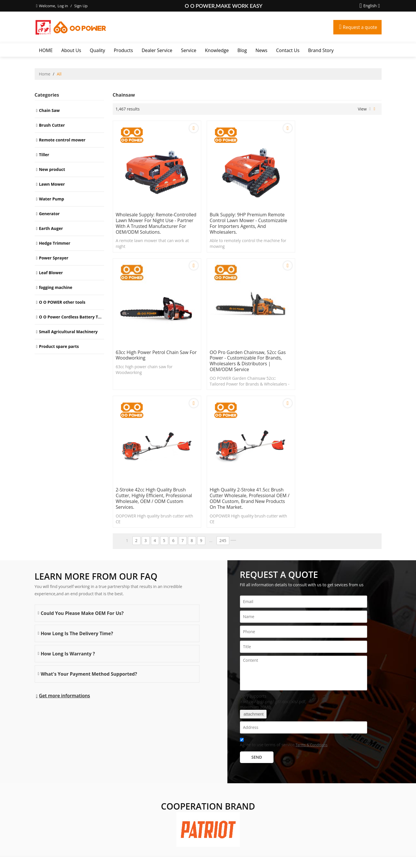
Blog (242, 50)
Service (189, 50)
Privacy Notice (219, 856)
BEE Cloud (264, 862)
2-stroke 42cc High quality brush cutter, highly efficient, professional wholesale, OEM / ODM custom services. (246, 362)
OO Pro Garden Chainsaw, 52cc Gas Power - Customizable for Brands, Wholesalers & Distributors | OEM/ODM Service (154, 362)
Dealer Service (157, 50)
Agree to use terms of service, (284, 606)
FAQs (200, 856)
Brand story (321, 50)
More (41, 802)
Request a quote (360, 27)
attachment (253, 577)
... (211, 404)
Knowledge (217, 50)
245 (223, 404)
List (370, 109)
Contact (187, 856)
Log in (63, 6)
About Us (71, 50)
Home (45, 74)
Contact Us (288, 50)
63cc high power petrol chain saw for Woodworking (335, 215)
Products (123, 50)
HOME (46, 50)
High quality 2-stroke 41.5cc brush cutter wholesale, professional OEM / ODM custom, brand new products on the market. (338, 362)
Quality (98, 50)
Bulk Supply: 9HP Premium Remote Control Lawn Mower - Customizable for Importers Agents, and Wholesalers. (246, 221)
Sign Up (81, 6)
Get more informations (65, 559)
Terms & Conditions (311, 608)
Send (257, 620)
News (261, 50)
